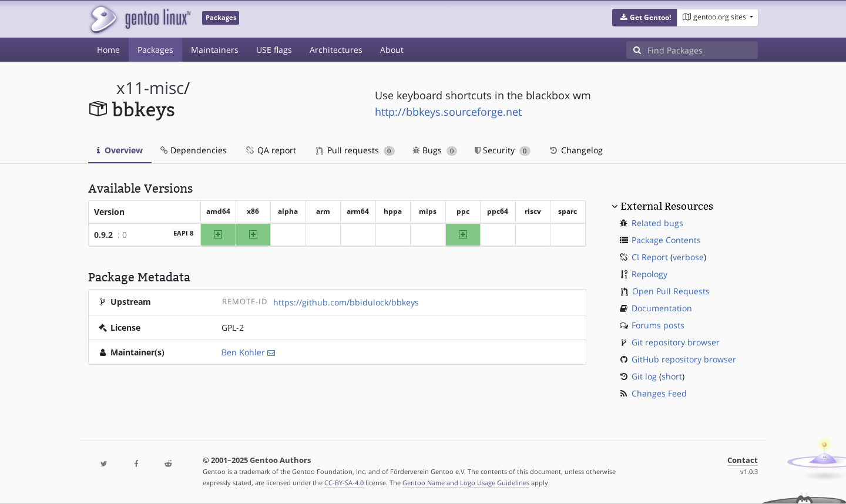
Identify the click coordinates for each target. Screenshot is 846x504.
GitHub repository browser (684, 359)
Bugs (435, 150)
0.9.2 (103, 235)
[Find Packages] (703, 50)
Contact (743, 460)
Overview (120, 150)
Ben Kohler (243, 352)
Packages (155, 50)
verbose (688, 257)
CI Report (650, 257)
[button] (645, 18)
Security (503, 150)
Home (108, 50)
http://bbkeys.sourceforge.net (448, 112)
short (672, 376)
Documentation (662, 308)
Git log (644, 376)
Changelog (575, 150)
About (392, 50)
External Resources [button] (667, 206)
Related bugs (657, 223)
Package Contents (666, 240)
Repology (649, 274)
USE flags (274, 50)
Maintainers (215, 50)
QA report (270, 150)
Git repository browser (676, 342)
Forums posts (658, 325)
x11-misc (150, 88)
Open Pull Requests (671, 291)
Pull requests (355, 150)
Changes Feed (659, 393)
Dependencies (194, 150)
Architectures (336, 50)
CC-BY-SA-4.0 (344, 483)
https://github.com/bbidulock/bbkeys (346, 302)
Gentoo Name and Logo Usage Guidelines (466, 483)
